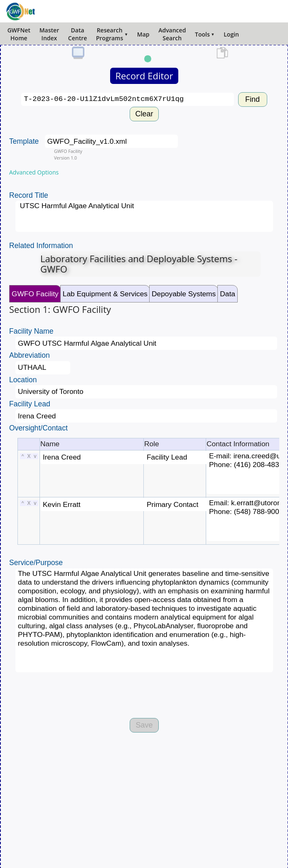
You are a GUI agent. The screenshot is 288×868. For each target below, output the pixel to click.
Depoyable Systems (184, 294)
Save (144, 725)
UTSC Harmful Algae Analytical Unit (144, 216)
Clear (144, 114)
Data (228, 294)
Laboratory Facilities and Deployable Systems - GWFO (139, 264)
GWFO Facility (35, 294)
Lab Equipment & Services (105, 294)
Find (252, 99)
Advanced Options (34, 172)
